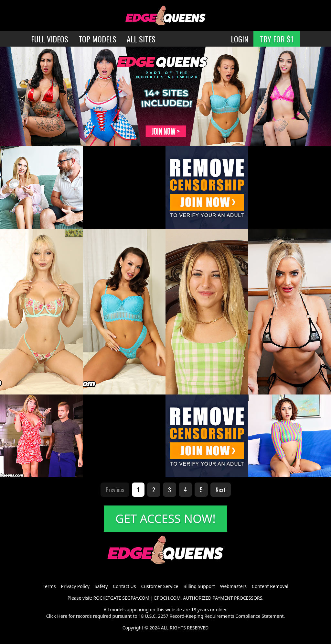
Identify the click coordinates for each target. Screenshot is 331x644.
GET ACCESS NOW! (165, 519)
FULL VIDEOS (50, 39)
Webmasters (233, 586)
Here (62, 616)
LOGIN (240, 39)
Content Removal (270, 586)
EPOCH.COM (167, 598)
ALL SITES (141, 39)
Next (221, 490)
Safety (101, 586)
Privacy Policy (75, 586)
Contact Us (124, 586)
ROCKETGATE (107, 598)
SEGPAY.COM (136, 598)
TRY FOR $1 (277, 39)
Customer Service (160, 586)
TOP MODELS (97, 39)
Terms (49, 586)
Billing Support (199, 586)
